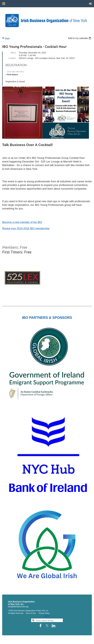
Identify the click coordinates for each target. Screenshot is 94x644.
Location (12, 58)
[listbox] (80, 38)
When (13, 53)
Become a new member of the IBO (22, 222)
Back (7, 38)
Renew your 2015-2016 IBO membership (26, 228)
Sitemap (47, 616)
